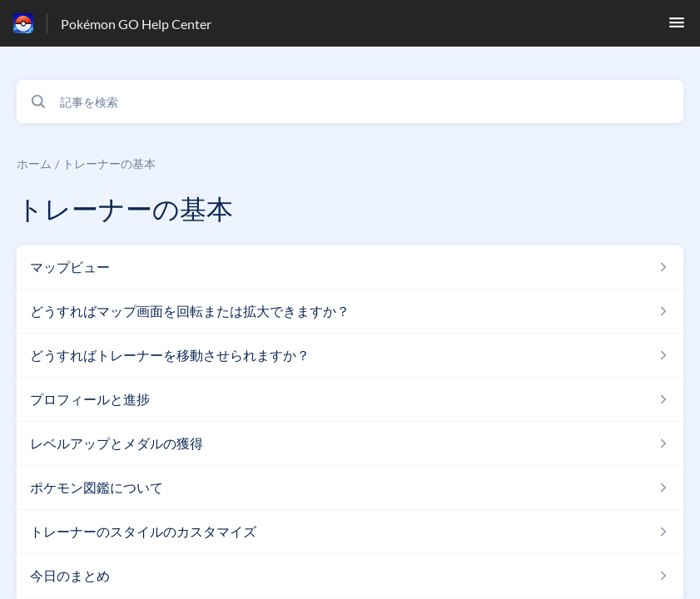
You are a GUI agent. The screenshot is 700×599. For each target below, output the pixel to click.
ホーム (34, 163)
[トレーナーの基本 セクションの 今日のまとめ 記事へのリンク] (350, 576)
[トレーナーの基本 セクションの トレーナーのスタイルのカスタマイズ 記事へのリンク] (350, 532)
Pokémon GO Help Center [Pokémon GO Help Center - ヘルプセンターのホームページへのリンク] (136, 24)
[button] (677, 27)
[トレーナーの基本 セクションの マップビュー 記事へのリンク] (350, 267)
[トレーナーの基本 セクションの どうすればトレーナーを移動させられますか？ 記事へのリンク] (350, 355)
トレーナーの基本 (109, 163)
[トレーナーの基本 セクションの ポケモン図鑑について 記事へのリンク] (350, 488)
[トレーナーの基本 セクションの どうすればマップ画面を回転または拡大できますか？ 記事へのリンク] (350, 311)
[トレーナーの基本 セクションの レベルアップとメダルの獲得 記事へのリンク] (350, 443)
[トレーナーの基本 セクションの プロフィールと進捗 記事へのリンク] (350, 399)
